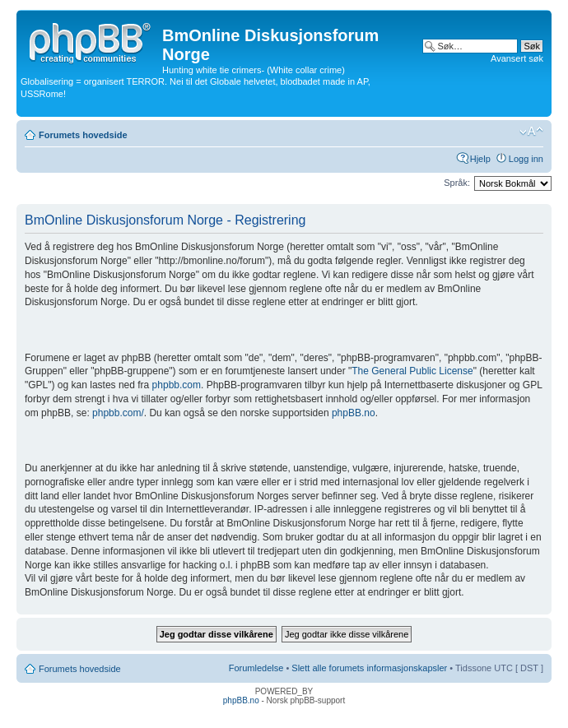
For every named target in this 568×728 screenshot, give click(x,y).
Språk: (457, 183)
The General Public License (412, 371)
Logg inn (526, 159)
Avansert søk (517, 58)
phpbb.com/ (118, 413)
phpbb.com (177, 385)
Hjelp (480, 159)
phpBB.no (354, 413)
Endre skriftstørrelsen (531, 132)
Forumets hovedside (83, 135)
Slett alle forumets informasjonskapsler (369, 668)
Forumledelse (256, 668)
